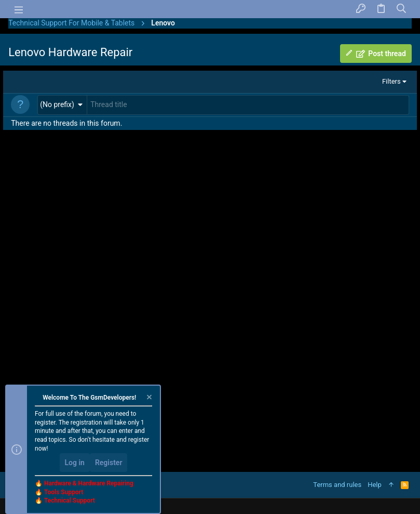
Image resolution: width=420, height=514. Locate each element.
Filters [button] (391, 81)
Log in (75, 463)
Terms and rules (337, 485)
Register (109, 463)
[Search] (402, 9)
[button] (62, 104)
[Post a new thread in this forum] (248, 105)
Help (375, 485)
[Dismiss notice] (148, 398)
